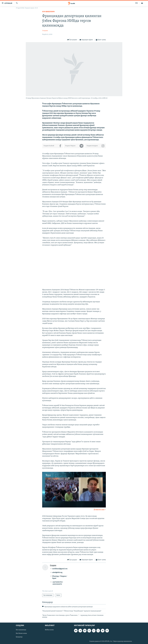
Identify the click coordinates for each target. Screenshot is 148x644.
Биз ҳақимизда (21, 630)
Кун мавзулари (48, 12)
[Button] (72, 40)
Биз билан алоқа (21, 633)
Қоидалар (19, 637)
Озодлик (45, 31)
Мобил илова (49, 630)
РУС (137, 3)
